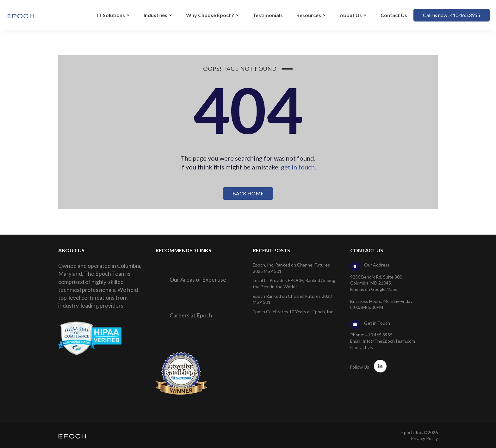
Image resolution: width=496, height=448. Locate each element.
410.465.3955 (379, 335)
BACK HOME (248, 193)
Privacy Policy (424, 438)
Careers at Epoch (191, 315)
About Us (351, 15)
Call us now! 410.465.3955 (452, 15)
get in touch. (298, 167)
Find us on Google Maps (374, 289)
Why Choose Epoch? (210, 15)
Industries (155, 15)
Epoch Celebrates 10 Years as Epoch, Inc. (293, 312)
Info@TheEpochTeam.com (389, 341)
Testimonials (268, 15)
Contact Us (394, 15)
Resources (309, 15)
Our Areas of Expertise (198, 279)
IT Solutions (111, 15)
